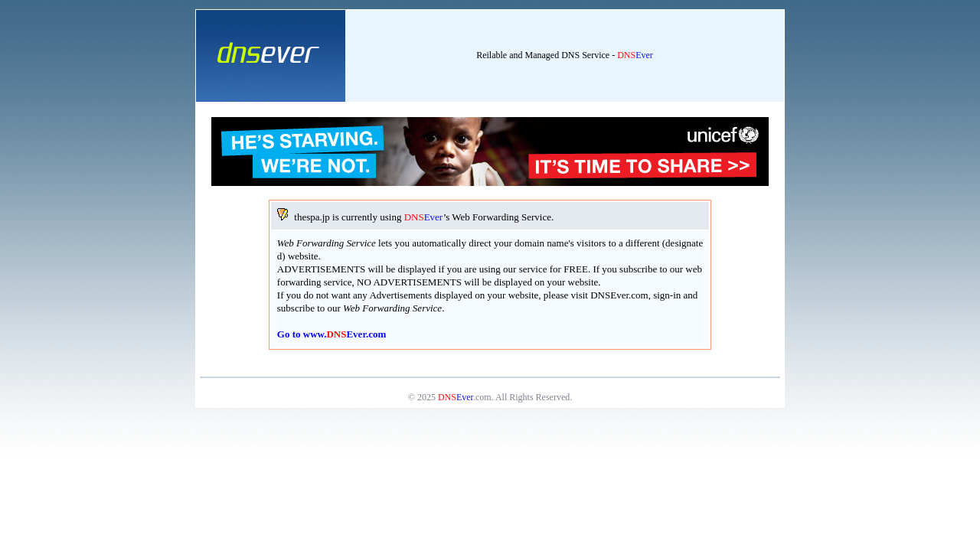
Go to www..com (332, 334)
